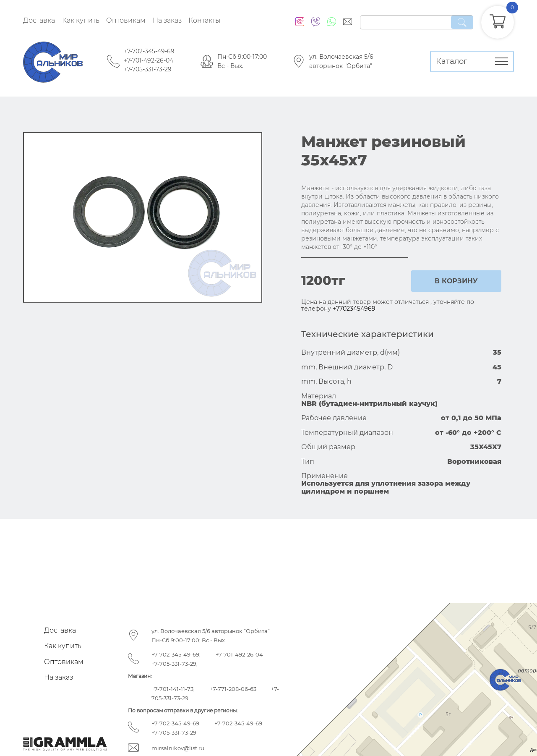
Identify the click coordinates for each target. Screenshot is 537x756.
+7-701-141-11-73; (173, 689)
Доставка (39, 20)
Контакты (204, 20)
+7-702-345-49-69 (149, 51)
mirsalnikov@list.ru (178, 748)
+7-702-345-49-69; (176, 654)
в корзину (456, 281)
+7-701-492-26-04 (149, 60)
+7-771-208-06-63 (233, 689)
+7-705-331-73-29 (148, 69)
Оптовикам (126, 20)
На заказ (167, 20)
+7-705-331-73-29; (175, 664)
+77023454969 (354, 309)
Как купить (81, 20)
